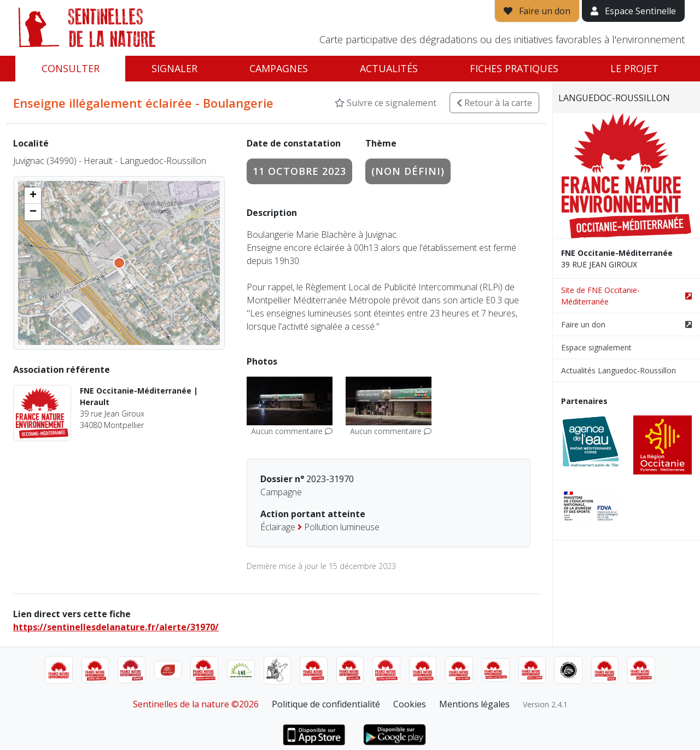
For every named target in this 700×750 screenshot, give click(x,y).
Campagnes (279, 68)
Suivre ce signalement (386, 103)
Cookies (410, 704)
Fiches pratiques (514, 68)
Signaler (174, 68)
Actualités (389, 68)
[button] (33, 196)
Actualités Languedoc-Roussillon (619, 370)
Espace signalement (596, 347)
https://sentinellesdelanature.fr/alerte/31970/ (116, 627)
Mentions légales (474, 704)
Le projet (634, 68)
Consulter (71, 68)
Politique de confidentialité (326, 704)
